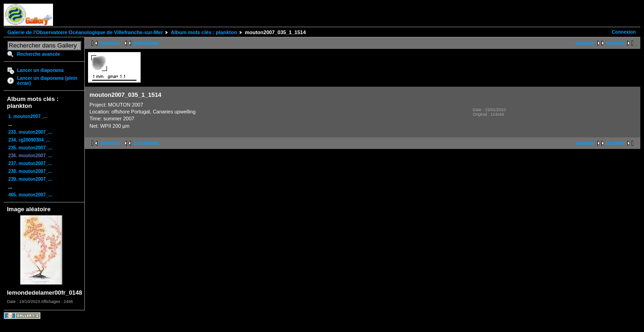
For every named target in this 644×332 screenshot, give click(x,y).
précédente (146, 43)
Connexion (624, 32)
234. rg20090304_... (29, 140)
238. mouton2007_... (30, 171)
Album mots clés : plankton (204, 32)
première (110, 43)
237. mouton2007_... (30, 163)
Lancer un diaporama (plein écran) (47, 81)
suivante (585, 43)
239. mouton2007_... (30, 179)
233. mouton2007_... (30, 132)
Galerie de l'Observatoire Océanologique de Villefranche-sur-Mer (85, 32)
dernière (616, 43)
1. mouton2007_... (28, 116)
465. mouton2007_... (30, 195)
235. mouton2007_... (30, 148)
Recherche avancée (38, 54)
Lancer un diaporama (40, 70)
